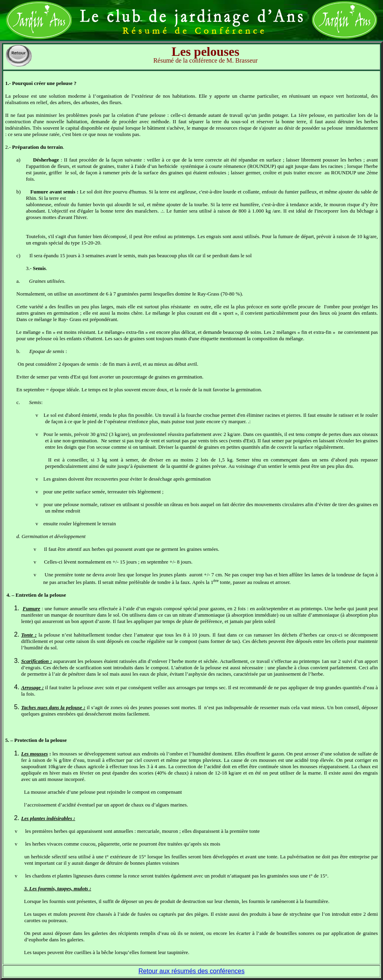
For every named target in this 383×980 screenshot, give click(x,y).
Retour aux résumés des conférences (191, 971)
